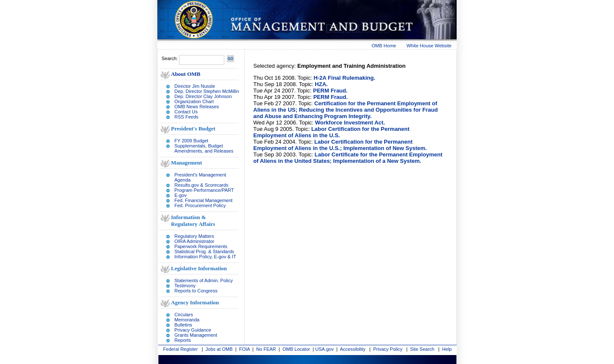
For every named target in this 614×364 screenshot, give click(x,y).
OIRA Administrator (194, 241)
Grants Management (196, 335)
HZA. (321, 84)
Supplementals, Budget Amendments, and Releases (204, 148)
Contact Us (186, 112)
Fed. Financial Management (203, 200)
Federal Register (181, 349)
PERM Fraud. (330, 91)
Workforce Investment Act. (350, 123)
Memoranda (187, 320)
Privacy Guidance (193, 330)
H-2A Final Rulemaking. (344, 78)
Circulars (184, 315)
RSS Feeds (186, 117)
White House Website (429, 46)
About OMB (186, 74)
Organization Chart (194, 101)
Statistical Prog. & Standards (204, 251)
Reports (183, 340)
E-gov (181, 195)
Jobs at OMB (219, 349)
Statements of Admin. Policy (204, 280)
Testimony (185, 286)
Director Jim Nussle (195, 86)
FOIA (245, 349)
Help (447, 349)
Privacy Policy (388, 349)
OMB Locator (296, 349)
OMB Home (384, 46)
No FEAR (266, 349)
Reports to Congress (196, 291)
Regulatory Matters (194, 236)
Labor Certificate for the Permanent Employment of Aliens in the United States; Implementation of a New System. (348, 158)
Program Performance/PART (204, 190)
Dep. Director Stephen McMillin (207, 91)
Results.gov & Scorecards (201, 185)
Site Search (422, 349)
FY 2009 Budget (191, 141)
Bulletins (183, 325)
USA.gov (324, 349)
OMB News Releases (197, 107)
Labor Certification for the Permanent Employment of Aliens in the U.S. (331, 132)
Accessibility (353, 349)
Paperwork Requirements (201, 246)
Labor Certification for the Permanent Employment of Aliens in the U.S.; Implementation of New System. (340, 145)
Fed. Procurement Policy (200, 205)
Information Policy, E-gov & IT (205, 257)
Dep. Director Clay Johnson (203, 96)
